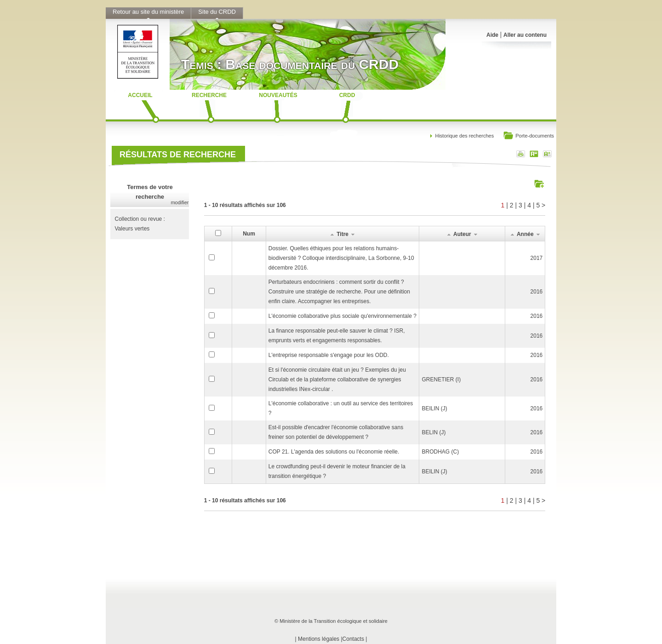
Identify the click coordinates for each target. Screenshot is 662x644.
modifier (180, 202)
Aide (492, 35)
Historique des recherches (464, 136)
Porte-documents (528, 136)
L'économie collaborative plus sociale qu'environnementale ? (342, 316)
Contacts (353, 639)
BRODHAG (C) (440, 452)
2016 (537, 292)
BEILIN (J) (434, 408)
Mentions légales (319, 639)
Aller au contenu (525, 35)
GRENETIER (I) (441, 379)
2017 (537, 258)
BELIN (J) (434, 432)
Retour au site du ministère (148, 12)
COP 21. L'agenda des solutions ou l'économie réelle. (334, 452)
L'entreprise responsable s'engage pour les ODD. (329, 355)
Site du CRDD (217, 12)
